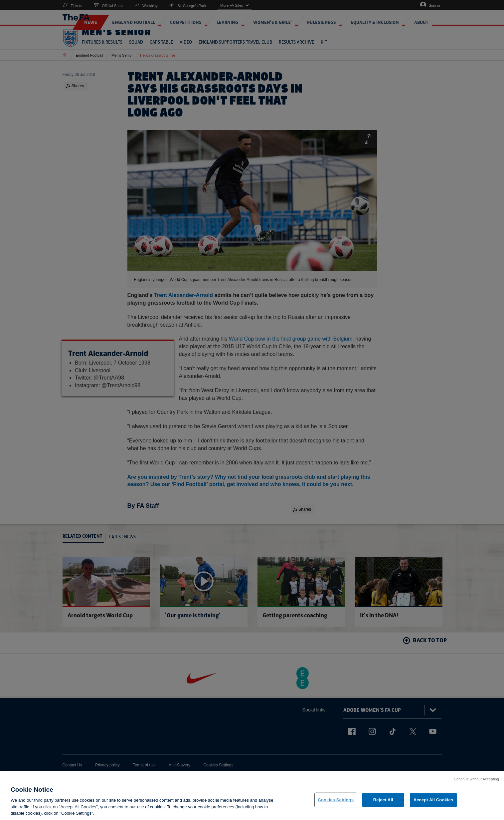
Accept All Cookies (433, 800)
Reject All (383, 800)
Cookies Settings (336, 800)
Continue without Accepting (476, 779)
